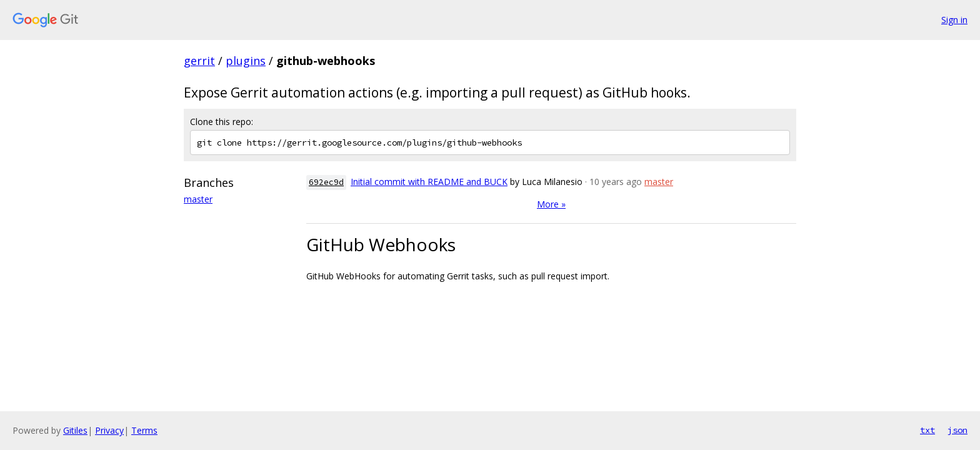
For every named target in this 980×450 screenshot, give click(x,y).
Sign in (954, 20)
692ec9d (326, 182)
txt (927, 430)
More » (551, 204)
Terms (144, 430)
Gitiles (75, 430)
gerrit (199, 61)
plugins (246, 61)
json (957, 430)
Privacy (109, 430)
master (198, 199)
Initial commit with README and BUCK (429, 182)
